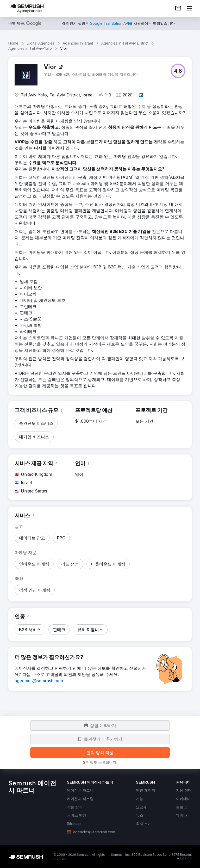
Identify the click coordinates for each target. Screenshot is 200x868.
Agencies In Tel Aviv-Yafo (30, 48)
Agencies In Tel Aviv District (125, 43)
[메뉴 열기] (190, 8)
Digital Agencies (41, 43)
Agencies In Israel (78, 43)
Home (13, 43)
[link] (178, 8)
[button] (178, 71)
